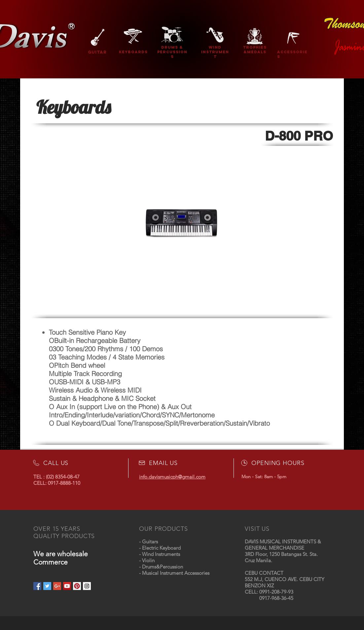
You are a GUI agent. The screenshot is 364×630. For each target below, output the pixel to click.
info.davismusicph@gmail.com (172, 477)
